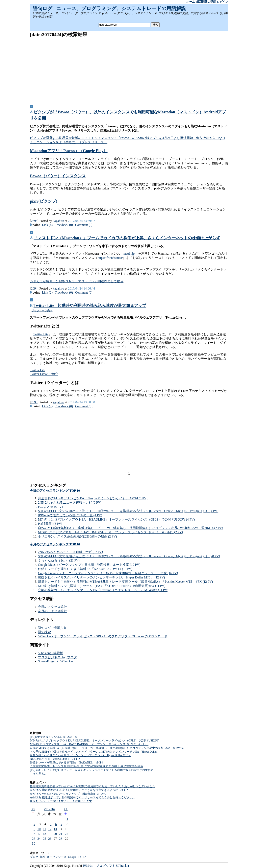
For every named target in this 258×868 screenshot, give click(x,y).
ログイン (223, 2)
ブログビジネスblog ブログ (57, 657)
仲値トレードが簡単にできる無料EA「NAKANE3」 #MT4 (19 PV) (85, 569)
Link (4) (47, 225)
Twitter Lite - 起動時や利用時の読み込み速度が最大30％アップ (90, 305)
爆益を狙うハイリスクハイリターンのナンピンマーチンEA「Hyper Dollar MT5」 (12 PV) (101, 577)
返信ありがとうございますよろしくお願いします (61, 801)
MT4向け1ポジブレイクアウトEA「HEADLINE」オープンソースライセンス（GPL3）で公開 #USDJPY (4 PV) (116, 519)
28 (61, 839)
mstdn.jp (129, 254)
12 (50, 829)
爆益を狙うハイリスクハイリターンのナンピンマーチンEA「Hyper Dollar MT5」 (80, 755)
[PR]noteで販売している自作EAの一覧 (54, 737)
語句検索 (44, 632)
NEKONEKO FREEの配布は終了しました (56, 759)
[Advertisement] (129, 70)
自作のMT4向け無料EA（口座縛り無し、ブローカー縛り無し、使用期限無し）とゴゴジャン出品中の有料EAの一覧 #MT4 (107, 748)
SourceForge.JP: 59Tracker (55, 661)
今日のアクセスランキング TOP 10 (55, 491)
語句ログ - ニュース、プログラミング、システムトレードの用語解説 (109, 8)
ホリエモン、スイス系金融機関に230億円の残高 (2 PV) (77, 536)
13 (55, 829)
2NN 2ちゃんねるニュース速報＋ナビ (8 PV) (70, 502)
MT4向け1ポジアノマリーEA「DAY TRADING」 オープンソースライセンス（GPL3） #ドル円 (89, 744)
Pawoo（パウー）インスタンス (58, 176)
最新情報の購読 (206, 2)
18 (44, 834)
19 (50, 834)
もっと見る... (38, 774)
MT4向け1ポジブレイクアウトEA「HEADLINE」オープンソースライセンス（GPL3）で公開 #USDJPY (94, 741)
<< (33, 809)
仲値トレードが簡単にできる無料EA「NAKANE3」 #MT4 (66, 763)
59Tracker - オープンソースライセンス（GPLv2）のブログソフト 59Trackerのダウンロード (103, 636)
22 (67, 834)
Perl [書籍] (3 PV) (50, 524)
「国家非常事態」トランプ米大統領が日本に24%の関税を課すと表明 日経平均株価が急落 (86, 766)
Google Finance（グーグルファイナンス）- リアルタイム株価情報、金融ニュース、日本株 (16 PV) (108, 573)
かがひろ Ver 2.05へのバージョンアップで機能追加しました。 (69, 794)
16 (34, 834)
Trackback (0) (64, 225)
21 (61, 834)
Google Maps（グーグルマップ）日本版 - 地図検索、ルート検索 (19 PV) (89, 565)
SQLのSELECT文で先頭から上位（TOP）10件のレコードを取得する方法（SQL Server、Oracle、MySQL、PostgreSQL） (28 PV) (129, 556)
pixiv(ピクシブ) (44, 201)
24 (39, 839)
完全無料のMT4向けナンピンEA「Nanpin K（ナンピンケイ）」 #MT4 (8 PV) (93, 498)
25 (44, 839)
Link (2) (47, 292)
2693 (34, 402)
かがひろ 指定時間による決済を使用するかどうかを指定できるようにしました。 (81, 790)
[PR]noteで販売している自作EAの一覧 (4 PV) (70, 515)
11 (44, 829)
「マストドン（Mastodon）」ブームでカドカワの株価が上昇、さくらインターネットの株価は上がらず (127, 238)
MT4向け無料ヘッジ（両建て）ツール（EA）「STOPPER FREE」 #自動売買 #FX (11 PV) (102, 586)
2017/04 (49, 809)
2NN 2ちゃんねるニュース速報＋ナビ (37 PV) (70, 552)
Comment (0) (84, 225)
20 (55, 834)
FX (80, 857)
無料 (43, 857)
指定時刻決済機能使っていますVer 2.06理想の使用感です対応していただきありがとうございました (92, 786)
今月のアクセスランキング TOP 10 (55, 544)
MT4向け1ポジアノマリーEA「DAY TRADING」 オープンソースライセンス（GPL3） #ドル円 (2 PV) (110, 532)
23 (34, 839)
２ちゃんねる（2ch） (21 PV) (59, 560)
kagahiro (58, 221)
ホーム (191, 2)
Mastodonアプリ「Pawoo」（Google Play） (69, 151)
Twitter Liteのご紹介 (44, 374)
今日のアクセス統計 (52, 607)
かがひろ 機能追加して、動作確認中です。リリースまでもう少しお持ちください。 (82, 797)
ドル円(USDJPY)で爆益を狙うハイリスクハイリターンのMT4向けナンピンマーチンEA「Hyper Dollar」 (95, 752)
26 (50, 839)
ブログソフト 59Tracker (113, 866)
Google (72, 857)
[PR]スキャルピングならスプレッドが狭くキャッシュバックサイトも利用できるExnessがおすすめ (92, 770)
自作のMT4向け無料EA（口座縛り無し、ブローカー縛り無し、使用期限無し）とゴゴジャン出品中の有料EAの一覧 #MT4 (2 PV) (130, 528)
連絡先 (88, 866)
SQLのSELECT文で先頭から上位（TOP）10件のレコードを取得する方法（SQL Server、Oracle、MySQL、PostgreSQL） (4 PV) (128, 511)
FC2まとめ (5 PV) (50, 507)
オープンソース (57, 857)
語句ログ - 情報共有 (52, 628)
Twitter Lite (41, 334)
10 (39, 829)
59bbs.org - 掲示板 (50, 653)
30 (34, 843)
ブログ (34, 857)
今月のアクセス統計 (52, 611)
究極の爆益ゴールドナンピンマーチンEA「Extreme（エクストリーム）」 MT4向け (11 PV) (103, 590)
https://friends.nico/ (110, 258)
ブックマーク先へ (42, 310)
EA (85, 857)
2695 (34, 221)
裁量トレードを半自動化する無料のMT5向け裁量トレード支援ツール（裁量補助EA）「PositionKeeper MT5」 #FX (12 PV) (125, 582)
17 (39, 834)
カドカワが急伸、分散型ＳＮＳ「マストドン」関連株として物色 (77, 281)
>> (66, 809)
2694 (34, 288)
